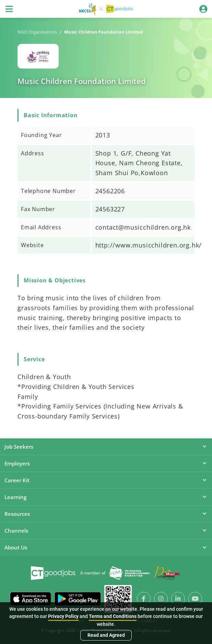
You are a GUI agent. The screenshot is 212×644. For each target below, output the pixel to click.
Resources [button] (106, 514)
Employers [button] (106, 463)
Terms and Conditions (113, 616)
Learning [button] (106, 497)
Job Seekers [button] (106, 447)
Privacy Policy (63, 616)
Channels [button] (106, 531)
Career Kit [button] (106, 480)
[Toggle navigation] (9, 9)
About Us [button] (106, 547)
